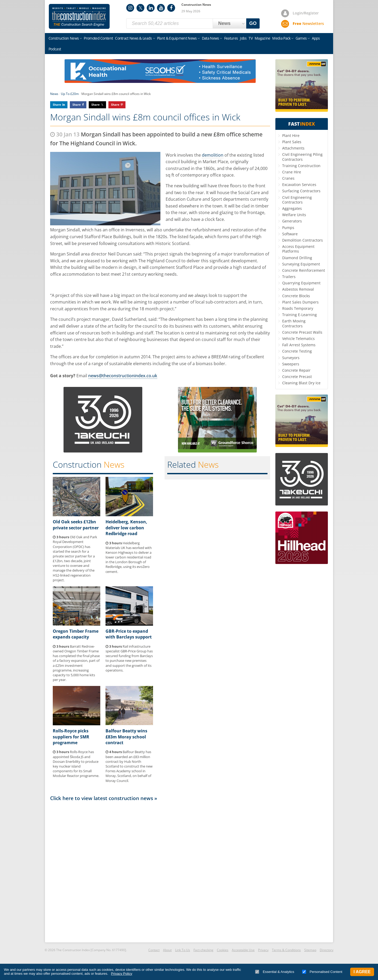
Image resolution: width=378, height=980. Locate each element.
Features (231, 38)
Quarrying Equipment (301, 283)
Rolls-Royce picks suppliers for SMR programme (71, 737)
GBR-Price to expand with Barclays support (129, 634)
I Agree (362, 972)
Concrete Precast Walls (302, 332)
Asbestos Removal (298, 289)
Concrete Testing (297, 351)
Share (57, 105)
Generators (292, 221)
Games (301, 38)
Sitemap (310, 950)
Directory (327, 950)
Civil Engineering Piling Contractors (302, 157)
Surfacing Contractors (301, 191)
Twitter (140, 8)
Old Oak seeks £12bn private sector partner (76, 525)
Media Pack (281, 38)
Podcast (55, 49)
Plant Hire (291, 135)
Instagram (130, 8)
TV (251, 38)
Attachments (293, 148)
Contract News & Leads (133, 38)
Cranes (288, 178)
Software (290, 234)
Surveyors (291, 358)
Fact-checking (203, 950)
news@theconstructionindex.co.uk (123, 376)
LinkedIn (151, 8)
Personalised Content (322, 972)
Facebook (171, 8)
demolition (213, 155)
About (167, 950)
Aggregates (292, 208)
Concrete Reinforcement (304, 270)
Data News (211, 38)
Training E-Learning (300, 315)
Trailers (289, 277)
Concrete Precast (297, 377)
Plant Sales (292, 142)
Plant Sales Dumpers (300, 302)
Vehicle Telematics (298, 339)
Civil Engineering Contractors (297, 200)
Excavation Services (299, 185)
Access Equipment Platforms (298, 249)
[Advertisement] (160, 871)
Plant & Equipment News (177, 38)
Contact (154, 950)
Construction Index (79, 17)
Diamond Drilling (297, 258)
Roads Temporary (298, 308)
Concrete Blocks (296, 296)
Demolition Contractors (303, 240)
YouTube (161, 8)
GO (253, 23)
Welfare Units (294, 215)
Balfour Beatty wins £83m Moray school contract (126, 737)
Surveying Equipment (301, 264)
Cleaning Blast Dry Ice (301, 383)
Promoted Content (98, 38)
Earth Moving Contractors (294, 323)
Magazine (262, 38)
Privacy (263, 950)
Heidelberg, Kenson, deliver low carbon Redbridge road (126, 528)
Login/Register (306, 13)
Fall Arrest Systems (299, 345)
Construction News (64, 38)
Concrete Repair (296, 370)
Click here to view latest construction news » (104, 798)
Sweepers (291, 364)
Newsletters (308, 23)
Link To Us (183, 950)
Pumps (288, 228)
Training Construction (301, 166)
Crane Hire (292, 172)
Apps (316, 38)
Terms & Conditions (286, 950)
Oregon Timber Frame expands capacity (76, 634)
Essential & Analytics (275, 972)
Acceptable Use (243, 950)
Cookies (223, 950)
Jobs (243, 38)
